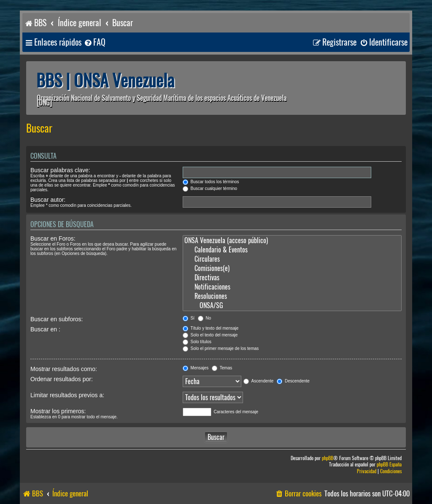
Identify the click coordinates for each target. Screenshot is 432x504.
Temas (222, 368)
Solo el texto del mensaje (210, 335)
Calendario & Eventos (292, 250)
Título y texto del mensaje (211, 328)
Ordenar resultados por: (62, 379)
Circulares (292, 259)
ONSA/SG (292, 306)
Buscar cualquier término (210, 188)
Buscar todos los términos (211, 182)
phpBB (328, 458)
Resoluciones (292, 296)
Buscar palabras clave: (60, 170)
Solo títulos (197, 342)
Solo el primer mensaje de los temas (221, 348)
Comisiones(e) (292, 268)
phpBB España (389, 465)
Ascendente (258, 381)
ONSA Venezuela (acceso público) (292, 241)
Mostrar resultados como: (64, 369)
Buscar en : (45, 329)
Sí (189, 318)
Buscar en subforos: (57, 319)
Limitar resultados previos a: (67, 395)
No (205, 318)
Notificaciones (292, 287)
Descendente (293, 381)
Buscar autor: (48, 200)
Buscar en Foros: (53, 238)
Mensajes (196, 368)
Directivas (292, 278)
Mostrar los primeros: (58, 411)
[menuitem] (94, 42)
